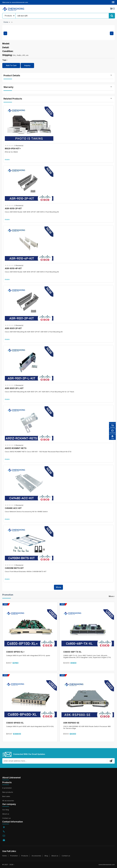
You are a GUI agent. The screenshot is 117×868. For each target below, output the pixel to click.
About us (6, 814)
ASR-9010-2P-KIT (13, 208)
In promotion (7, 788)
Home (6, 22)
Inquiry (27, 65)
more (7, 159)
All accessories (8, 801)
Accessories (36, 856)
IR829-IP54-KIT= (13, 149)
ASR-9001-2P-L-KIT (14, 388)
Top (112, 437)
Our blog (6, 810)
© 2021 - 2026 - (8, 864)
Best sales (6, 796)
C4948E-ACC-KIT (13, 508)
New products (8, 792)
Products (25, 856)
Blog (46, 856)
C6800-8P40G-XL (15, 723)
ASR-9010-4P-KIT (13, 268)
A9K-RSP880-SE (71, 723)
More (58, 587)
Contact (112, 432)
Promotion (8, 595)
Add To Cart (11, 65)
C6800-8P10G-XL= (15, 652)
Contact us (6, 818)
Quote (112, 426)
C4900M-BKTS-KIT (14, 568)
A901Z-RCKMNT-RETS (16, 448)
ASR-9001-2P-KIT (13, 328)
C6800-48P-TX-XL (72, 652)
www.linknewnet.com (107, 864)
